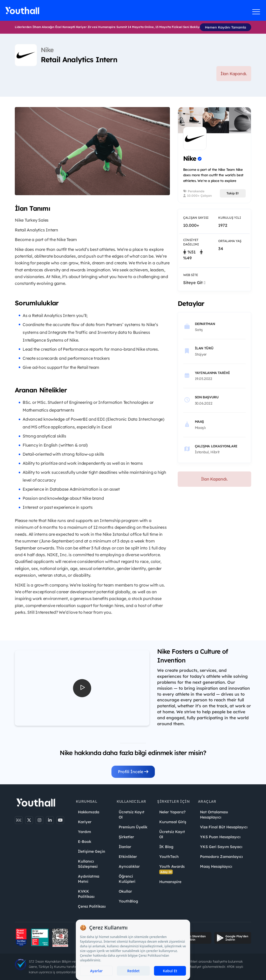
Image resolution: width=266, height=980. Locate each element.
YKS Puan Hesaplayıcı (220, 837)
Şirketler (126, 837)
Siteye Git (194, 283)
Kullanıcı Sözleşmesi (88, 864)
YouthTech (169, 857)
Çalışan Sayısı (196, 218)
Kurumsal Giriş (173, 822)
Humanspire (170, 882)
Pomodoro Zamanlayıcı (221, 857)
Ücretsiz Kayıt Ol (132, 815)
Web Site (191, 275)
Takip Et (233, 193)
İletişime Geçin (92, 851)
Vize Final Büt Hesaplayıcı (224, 827)
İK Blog (166, 847)
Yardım (84, 832)
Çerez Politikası (92, 906)
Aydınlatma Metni (89, 879)
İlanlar (125, 847)
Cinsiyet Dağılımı (191, 242)
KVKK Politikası (86, 894)
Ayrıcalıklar (129, 866)
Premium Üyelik (133, 827)
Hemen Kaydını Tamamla (225, 27)
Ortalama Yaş (230, 241)
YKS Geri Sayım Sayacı (221, 847)
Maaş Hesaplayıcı (216, 866)
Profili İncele (133, 772)
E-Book (85, 842)
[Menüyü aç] (256, 12)
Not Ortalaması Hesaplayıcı (214, 815)
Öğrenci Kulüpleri (127, 879)
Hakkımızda (89, 812)
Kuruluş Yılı (230, 218)
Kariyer (85, 822)
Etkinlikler (128, 857)
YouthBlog (128, 901)
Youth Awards (172, 869)
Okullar (125, 891)
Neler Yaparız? (172, 812)
